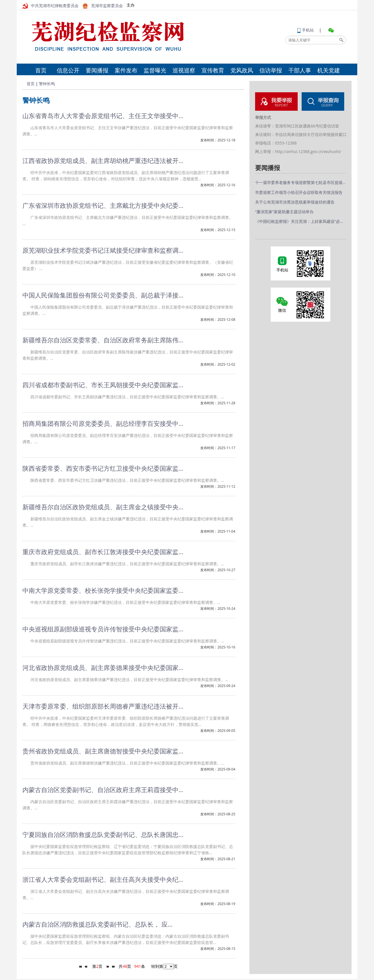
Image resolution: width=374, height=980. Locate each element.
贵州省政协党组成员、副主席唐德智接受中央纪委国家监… (103, 751)
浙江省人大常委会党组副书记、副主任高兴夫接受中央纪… (103, 879)
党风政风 (242, 70)
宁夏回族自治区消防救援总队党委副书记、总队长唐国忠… (103, 834)
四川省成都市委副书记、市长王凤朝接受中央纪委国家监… (103, 385)
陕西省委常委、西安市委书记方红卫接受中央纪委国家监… (103, 468)
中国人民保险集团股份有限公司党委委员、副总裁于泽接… (103, 295)
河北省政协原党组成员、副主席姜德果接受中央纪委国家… (103, 667)
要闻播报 (97, 70)
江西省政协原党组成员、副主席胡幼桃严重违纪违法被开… (103, 160)
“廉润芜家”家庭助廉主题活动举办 (284, 212)
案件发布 (126, 70)
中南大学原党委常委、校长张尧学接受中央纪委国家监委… (103, 590)
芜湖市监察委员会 (103, 6)
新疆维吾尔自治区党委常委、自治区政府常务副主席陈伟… (103, 340)
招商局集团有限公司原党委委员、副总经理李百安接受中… (103, 423)
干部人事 (300, 70)
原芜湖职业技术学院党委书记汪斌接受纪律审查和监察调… (103, 250)
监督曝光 (155, 70)
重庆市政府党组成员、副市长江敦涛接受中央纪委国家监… (103, 552)
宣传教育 (213, 70)
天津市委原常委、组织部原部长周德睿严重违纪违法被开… (103, 706)
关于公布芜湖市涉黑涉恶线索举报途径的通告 (295, 202)
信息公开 (68, 70)
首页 (41, 70)
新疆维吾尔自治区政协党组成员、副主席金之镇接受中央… (103, 507)
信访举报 (271, 70)
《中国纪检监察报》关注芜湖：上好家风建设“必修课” (301, 221)
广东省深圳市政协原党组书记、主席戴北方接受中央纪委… (103, 205)
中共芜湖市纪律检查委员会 (51, 6)
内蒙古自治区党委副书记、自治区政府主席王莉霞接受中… (103, 790)
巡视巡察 (184, 70)
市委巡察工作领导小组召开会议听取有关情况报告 (299, 192)
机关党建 (329, 70)
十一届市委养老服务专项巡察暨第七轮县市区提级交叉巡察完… (301, 182)
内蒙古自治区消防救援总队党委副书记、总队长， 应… (97, 924)
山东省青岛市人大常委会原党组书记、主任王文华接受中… (103, 116)
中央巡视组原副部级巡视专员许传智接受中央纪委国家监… (103, 629)
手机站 (306, 30)
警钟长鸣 (47, 84)
